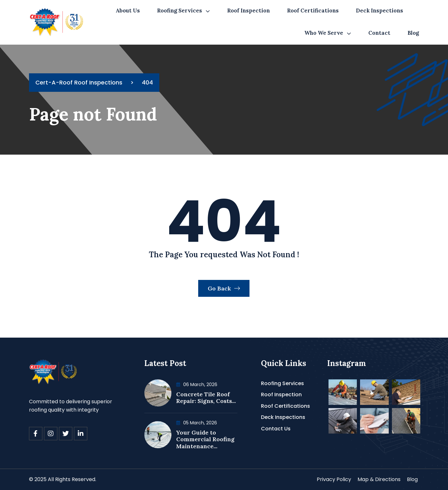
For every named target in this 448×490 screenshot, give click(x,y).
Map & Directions (379, 479)
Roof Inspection (249, 11)
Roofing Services (180, 11)
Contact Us (276, 429)
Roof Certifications (313, 11)
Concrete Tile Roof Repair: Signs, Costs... (206, 398)
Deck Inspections (379, 11)
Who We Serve (324, 33)
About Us (128, 11)
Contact (379, 33)
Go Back (224, 288)
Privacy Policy (334, 479)
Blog (413, 33)
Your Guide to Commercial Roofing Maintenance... (205, 439)
